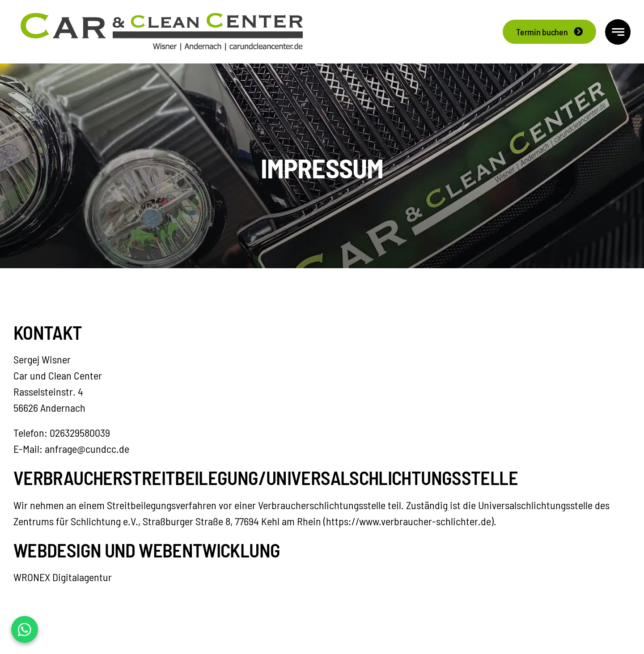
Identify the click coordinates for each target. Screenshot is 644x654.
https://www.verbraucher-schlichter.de (409, 521)
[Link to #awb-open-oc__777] (618, 32)
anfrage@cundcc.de (87, 449)
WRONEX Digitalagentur (63, 577)
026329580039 (80, 432)
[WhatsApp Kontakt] (25, 629)
